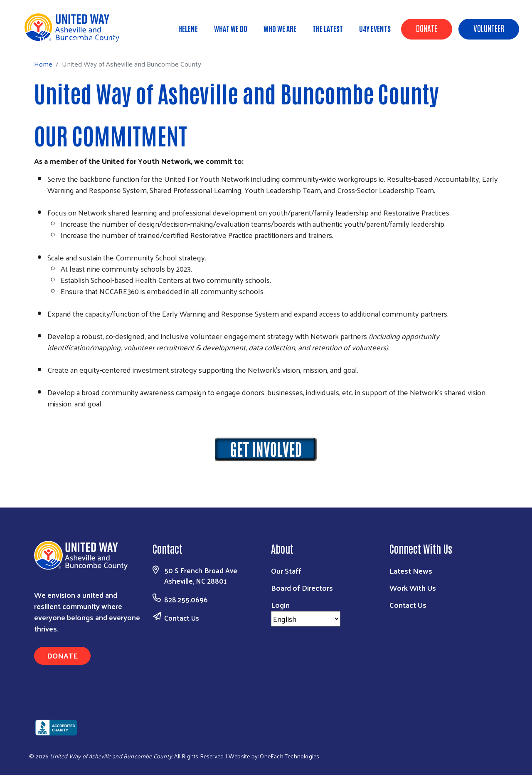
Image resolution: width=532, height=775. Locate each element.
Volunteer (489, 28)
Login (280, 605)
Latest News (411, 571)
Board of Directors (302, 588)
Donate (427, 28)
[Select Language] (306, 619)
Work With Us (413, 588)
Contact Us (182, 618)
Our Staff (286, 571)
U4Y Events (375, 28)
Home (49, 38)
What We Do (231, 28)
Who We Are (280, 28)
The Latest (328, 28)
